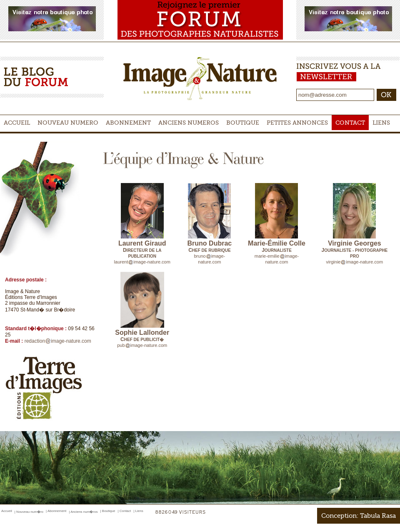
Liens (381, 123)
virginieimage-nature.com (355, 262)
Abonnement (128, 123)
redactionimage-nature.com (58, 341)
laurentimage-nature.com (142, 262)
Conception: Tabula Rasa (359, 516)
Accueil (17, 123)
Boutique (243, 123)
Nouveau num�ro (30, 512)
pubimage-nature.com (142, 345)
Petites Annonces (297, 123)
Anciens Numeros (189, 123)
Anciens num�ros (84, 512)
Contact (350, 123)
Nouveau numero (68, 123)
